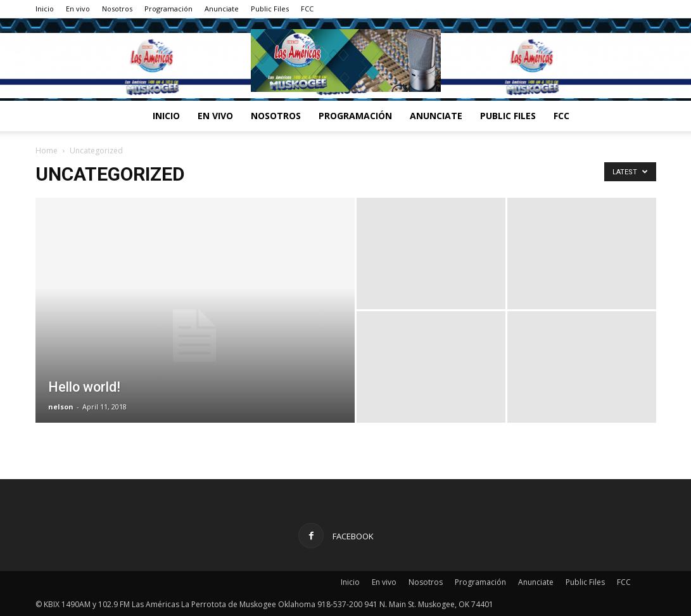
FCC (307, 9)
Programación (168, 9)
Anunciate (222, 9)
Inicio (45, 9)
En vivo (78, 9)
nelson (61, 407)
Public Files (270, 9)
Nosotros (117, 9)
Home (47, 151)
